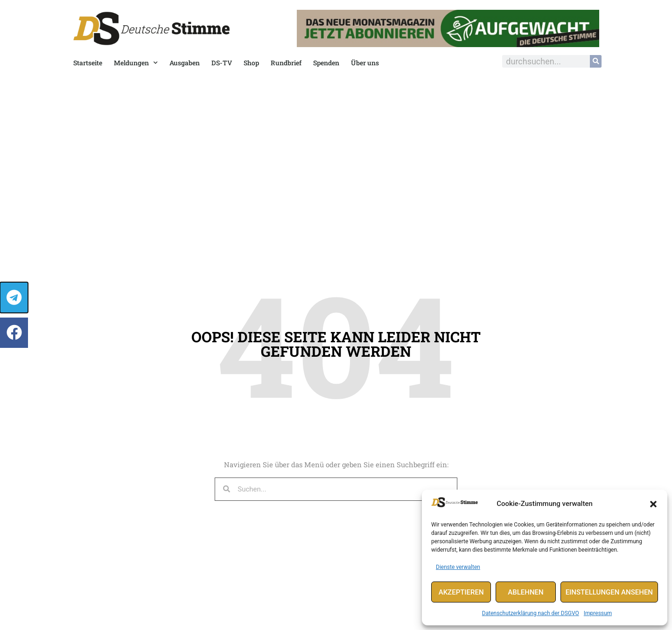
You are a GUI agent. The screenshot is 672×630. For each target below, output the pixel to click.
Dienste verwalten (458, 567)
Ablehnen (525, 592)
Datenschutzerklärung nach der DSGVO (531, 613)
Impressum (598, 613)
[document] (336, 315)
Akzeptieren (461, 592)
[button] (653, 504)
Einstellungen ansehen (609, 592)
